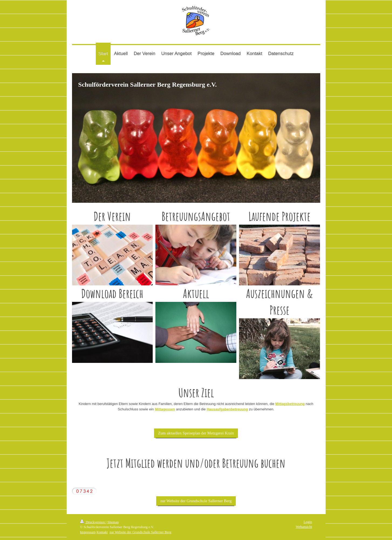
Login (308, 522)
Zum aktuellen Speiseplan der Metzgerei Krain (196, 433)
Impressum (88, 532)
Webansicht (304, 527)
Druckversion (93, 522)
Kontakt (102, 532)
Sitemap (113, 522)
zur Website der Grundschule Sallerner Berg (196, 501)
